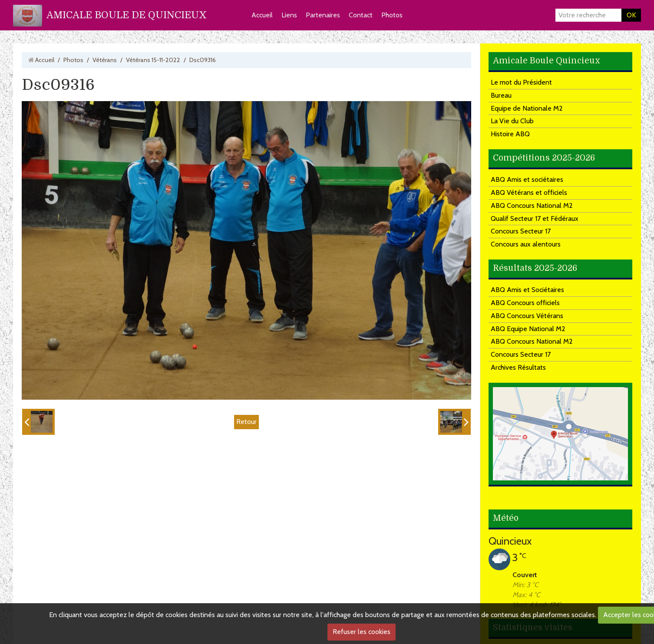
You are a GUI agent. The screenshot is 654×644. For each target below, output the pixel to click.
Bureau (501, 95)
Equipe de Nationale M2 (527, 108)
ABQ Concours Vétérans (527, 316)
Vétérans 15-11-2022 (153, 60)
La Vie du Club (512, 121)
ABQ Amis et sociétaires (527, 179)
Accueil (262, 15)
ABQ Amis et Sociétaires (527, 290)
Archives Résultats (518, 367)
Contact (361, 15)
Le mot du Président (521, 82)
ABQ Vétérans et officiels (529, 192)
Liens (289, 15)
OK (631, 15)
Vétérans (105, 60)
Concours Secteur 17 (521, 231)
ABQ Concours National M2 (532, 205)
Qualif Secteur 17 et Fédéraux (535, 218)
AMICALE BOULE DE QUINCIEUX (127, 15)
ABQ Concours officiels (525, 303)
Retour (246, 422)
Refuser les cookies (362, 632)
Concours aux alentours (526, 244)
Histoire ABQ (510, 134)
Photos (392, 15)
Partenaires (323, 15)
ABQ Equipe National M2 (528, 329)
